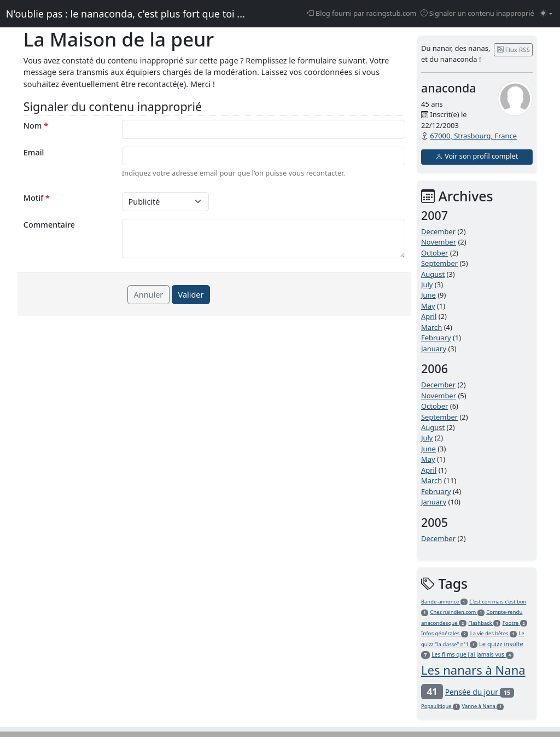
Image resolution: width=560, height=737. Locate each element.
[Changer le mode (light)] (546, 14)
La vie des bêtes (494, 633)
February (436, 338)
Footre (515, 623)
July (427, 285)
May (428, 306)
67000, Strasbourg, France (473, 136)
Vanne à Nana (483, 706)
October (434, 253)
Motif (37, 198)
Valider (191, 295)
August (433, 274)
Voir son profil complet (477, 156)
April (429, 316)
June (428, 295)
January (434, 349)
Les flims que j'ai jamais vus (472, 654)
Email (34, 152)
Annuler (149, 295)
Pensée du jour (480, 692)
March (431, 327)
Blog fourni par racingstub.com (362, 13)
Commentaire (49, 225)
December (438, 231)
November (439, 242)
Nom (36, 126)
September (439, 263)
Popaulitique (441, 706)
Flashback (484, 623)
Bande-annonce (444, 602)
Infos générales (445, 633)
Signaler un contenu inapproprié (477, 13)
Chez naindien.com (457, 612)
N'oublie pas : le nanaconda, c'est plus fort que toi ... (126, 14)
